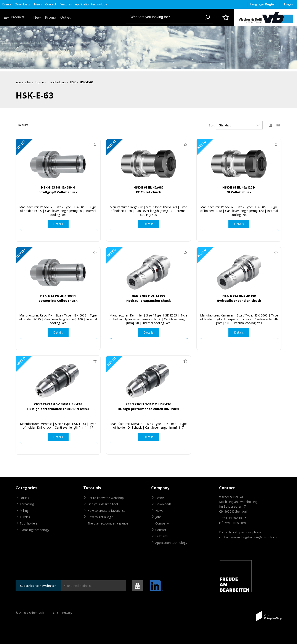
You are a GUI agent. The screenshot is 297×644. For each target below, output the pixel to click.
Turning (25, 517)
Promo (51, 17)
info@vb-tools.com (232, 523)
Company (162, 523)
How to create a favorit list (106, 511)
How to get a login (100, 517)
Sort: (212, 125)
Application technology (91, 4)
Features (66, 4)
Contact (51, 4)
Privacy (67, 613)
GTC (56, 613)
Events (7, 4)
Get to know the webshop (106, 498)
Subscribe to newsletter (38, 586)
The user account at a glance (108, 523)
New (37, 17)
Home (40, 82)
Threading (27, 504)
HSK (73, 82)
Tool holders (57, 82)
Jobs (158, 517)
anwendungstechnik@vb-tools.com (255, 537)
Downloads (23, 4)
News (38, 4)
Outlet (65, 17)
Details (58, 224)
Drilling (24, 498)
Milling (24, 511)
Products (14, 17)
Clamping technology (34, 530)
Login (288, 4)
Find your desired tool (103, 504)
